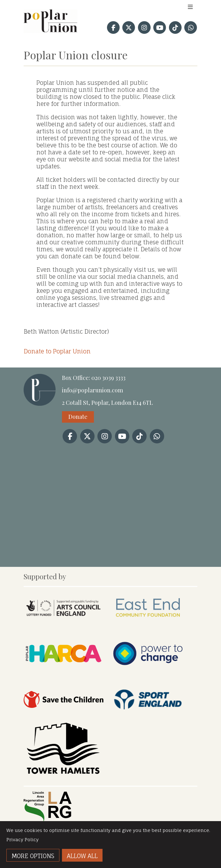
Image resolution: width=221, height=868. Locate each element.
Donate (78, 417)
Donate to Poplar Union (57, 351)
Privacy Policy (23, 839)
